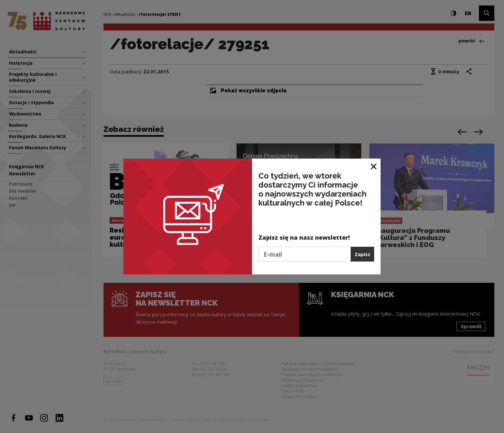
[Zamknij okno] (374, 166)
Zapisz (362, 254)
